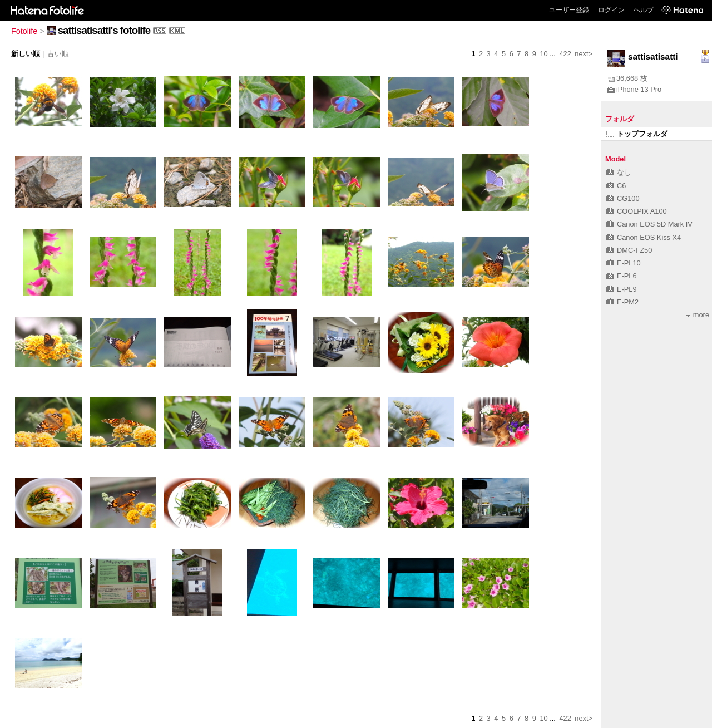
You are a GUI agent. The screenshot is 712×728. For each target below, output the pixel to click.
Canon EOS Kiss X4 (644, 237)
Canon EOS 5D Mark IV (649, 224)
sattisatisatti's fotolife (104, 30)
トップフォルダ (637, 134)
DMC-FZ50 (629, 250)
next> (584, 54)
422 (565, 54)
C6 (616, 186)
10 (543, 54)
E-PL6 (622, 276)
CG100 (623, 198)
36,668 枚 (627, 78)
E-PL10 (624, 263)
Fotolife (24, 31)
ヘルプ (644, 10)
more (698, 315)
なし (619, 172)
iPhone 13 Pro (634, 89)
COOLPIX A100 (637, 211)
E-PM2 (622, 302)
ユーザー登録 (569, 10)
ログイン (611, 10)
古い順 (58, 54)
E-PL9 (622, 289)
